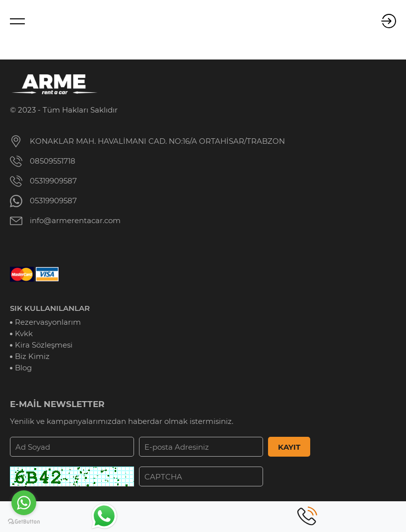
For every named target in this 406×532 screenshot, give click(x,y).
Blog (23, 368)
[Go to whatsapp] (24, 503)
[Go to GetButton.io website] (24, 522)
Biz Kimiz (32, 356)
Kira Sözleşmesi (44, 345)
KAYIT (289, 447)
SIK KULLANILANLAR (50, 308)
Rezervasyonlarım (48, 322)
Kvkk (24, 333)
